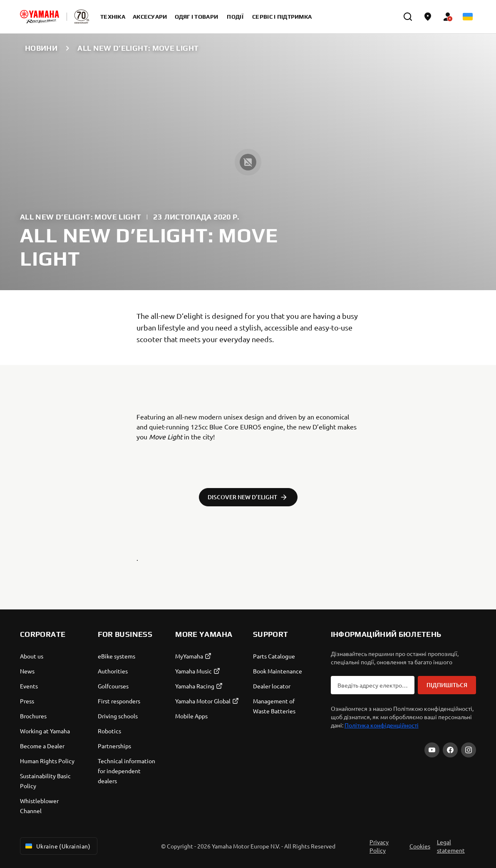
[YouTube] (432, 750)
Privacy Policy (379, 846)
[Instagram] (469, 750)
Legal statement (451, 846)
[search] (408, 17)
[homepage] (40, 17)
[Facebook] (450, 750)
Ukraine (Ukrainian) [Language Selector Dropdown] (57, 846)
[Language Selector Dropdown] (468, 17)
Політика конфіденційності (382, 725)
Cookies (420, 846)
